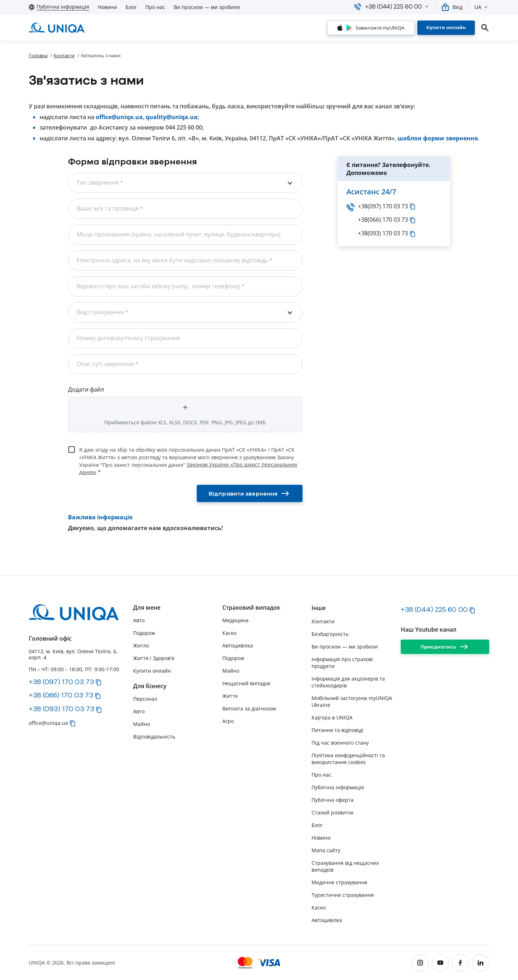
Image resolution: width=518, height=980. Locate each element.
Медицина (235, 620)
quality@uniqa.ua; (172, 117)
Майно (142, 724)
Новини (107, 7)
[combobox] (185, 183)
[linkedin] (481, 963)
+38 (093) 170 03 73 (62, 709)
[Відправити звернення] (250, 493)
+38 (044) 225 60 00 (434, 609)
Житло (141, 645)
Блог (131, 7)
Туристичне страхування (343, 895)
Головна (38, 55)
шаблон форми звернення (438, 138)
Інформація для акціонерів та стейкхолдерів (348, 682)
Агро (228, 721)
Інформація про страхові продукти (342, 663)
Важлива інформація (100, 517)
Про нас (155, 7)
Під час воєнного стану (340, 743)
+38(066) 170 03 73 (378, 220)
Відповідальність (154, 737)
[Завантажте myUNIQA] (371, 28)
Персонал (145, 699)
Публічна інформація (338, 787)
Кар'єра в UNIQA (332, 717)
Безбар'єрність (330, 634)
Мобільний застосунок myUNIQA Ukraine (352, 701)
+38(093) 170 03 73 (378, 233)
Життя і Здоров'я (154, 658)
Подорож (144, 633)
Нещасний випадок (246, 683)
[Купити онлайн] (446, 28)
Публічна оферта (333, 800)
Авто (139, 620)
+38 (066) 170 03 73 (61, 695)
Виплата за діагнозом (249, 708)
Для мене (147, 608)
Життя (230, 696)
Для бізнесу (150, 686)
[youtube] (440, 963)
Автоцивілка (238, 645)
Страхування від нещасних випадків (345, 866)
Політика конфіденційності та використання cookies (348, 759)
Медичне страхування (339, 882)
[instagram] (420, 963)
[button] (427, 6)
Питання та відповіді (337, 730)
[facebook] (460, 963)
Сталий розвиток (333, 812)
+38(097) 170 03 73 (378, 206)
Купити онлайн (152, 671)
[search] (485, 28)
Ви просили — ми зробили (207, 7)
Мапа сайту (326, 850)
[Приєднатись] (445, 647)
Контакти (64, 55)
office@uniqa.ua (119, 117)
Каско (229, 633)
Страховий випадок (251, 608)
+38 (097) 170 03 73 (61, 682)
